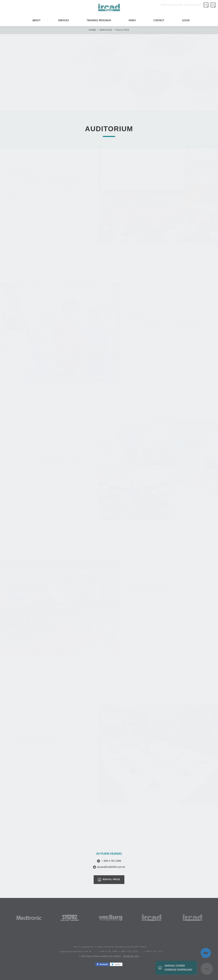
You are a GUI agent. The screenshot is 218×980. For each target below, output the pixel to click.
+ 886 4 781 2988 (108, 952)
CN (213, 5)
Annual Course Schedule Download (178, 968)
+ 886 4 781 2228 (129, 952)
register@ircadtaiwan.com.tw (76, 952)
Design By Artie (131, 956)
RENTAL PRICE (111, 879)
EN (206, 5)
